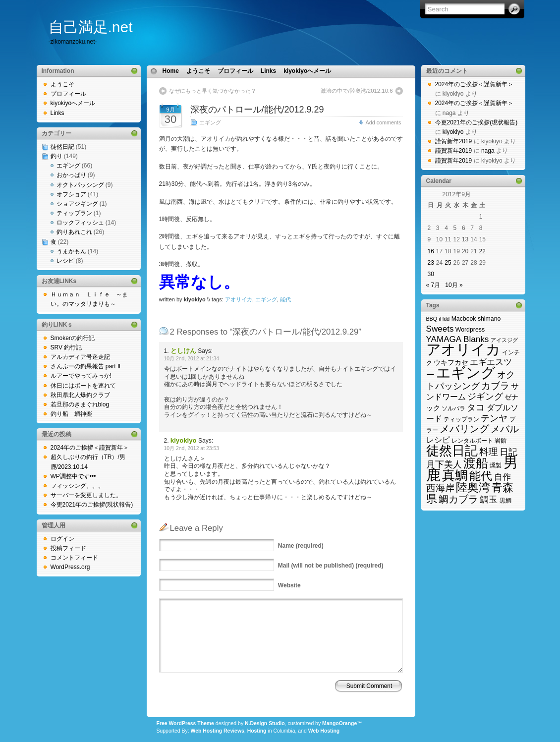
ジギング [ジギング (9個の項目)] (485, 397)
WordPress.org (70, 567)
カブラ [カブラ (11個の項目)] (495, 386)
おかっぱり (71, 175)
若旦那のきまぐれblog (80, 404)
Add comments (383, 122)
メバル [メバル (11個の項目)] (505, 429)
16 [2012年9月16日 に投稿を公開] (431, 251)
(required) (301, 546)
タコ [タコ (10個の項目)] (476, 407)
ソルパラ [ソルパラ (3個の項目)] (453, 408)
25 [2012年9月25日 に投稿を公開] (448, 263)
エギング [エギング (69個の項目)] (466, 372)
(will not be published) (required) (331, 566)
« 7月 (433, 285)
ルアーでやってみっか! (81, 376)
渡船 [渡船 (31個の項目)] (476, 463)
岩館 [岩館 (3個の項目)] (501, 441)
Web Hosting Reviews (218, 731)
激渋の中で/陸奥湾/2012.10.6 (357, 91)
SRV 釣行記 (66, 347)
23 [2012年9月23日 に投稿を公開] (431, 263)
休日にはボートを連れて (83, 386)
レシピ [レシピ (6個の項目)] (438, 440)
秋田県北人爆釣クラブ (80, 395)
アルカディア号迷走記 (80, 357)
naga (488, 151)
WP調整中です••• (73, 476)
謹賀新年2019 (454, 141)
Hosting (257, 731)
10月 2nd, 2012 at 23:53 (192, 448)
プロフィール (68, 94)
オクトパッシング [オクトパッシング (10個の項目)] (471, 380)
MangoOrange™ (342, 723)
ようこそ (62, 84)
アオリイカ (239, 299)
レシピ (65, 261)
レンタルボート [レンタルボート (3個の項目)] (472, 441)
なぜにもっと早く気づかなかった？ (213, 91)
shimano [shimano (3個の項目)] (489, 319)
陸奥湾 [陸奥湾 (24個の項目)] (473, 487)
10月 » (454, 285)
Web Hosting (324, 731)
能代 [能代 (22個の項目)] (481, 476)
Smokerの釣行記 (73, 338)
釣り (56, 156)
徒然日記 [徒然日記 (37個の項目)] (452, 451)
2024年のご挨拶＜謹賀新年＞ (90, 448)
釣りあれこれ (74, 232)
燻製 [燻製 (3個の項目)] (496, 465)
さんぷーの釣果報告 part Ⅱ (85, 366)
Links (57, 113)
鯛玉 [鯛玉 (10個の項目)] (489, 499)
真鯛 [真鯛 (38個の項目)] (455, 475)
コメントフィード (74, 558)
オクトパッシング (80, 185)
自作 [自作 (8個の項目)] (503, 477)
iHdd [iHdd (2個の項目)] (444, 319)
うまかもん (71, 251)
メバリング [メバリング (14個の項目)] (464, 429)
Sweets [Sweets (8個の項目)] (440, 329)
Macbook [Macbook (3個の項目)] (464, 319)
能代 (285, 299)
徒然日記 (62, 147)
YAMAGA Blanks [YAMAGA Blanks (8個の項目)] (458, 339)
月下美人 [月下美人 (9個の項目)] (444, 464)
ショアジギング (77, 204)
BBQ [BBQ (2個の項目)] (432, 319)
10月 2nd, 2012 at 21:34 (192, 359)
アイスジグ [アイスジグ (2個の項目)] (504, 340)
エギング (68, 166)
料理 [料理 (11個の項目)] (489, 452)
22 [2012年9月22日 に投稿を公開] (482, 251)
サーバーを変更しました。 (86, 495)
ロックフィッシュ (80, 223)
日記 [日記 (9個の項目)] (508, 452)
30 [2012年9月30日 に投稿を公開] (431, 274)
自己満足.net (91, 27)
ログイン (62, 539)
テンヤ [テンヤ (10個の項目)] (494, 418)
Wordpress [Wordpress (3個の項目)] (470, 330)
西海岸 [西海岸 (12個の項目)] (440, 488)
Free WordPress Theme (185, 723)
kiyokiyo (453, 132)
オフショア (71, 194)
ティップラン (74, 213)
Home (171, 71)
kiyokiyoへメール (73, 103)
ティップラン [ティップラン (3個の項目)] (461, 419)
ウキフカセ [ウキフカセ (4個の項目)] (451, 363)
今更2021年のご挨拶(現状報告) (92, 505)
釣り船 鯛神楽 (71, 414)
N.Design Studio (265, 723)
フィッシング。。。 (77, 486)
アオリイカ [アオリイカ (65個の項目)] (463, 349)
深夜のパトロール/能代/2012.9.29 (257, 110)
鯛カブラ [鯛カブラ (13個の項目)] (458, 499)
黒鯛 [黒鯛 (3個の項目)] (505, 501)
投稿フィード (68, 548)
